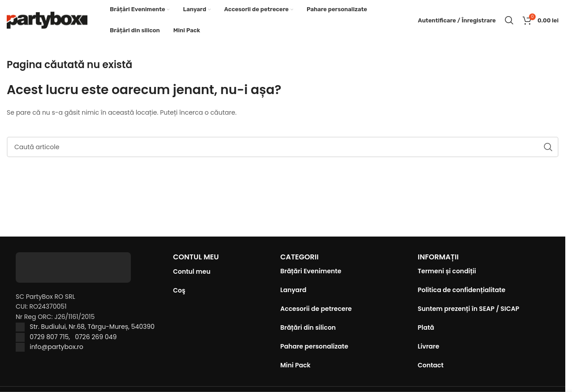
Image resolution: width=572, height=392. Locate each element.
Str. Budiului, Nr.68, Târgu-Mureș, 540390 (92, 327)
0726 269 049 (96, 337)
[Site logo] (47, 20)
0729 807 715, (52, 337)
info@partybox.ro (56, 347)
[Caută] (509, 20)
